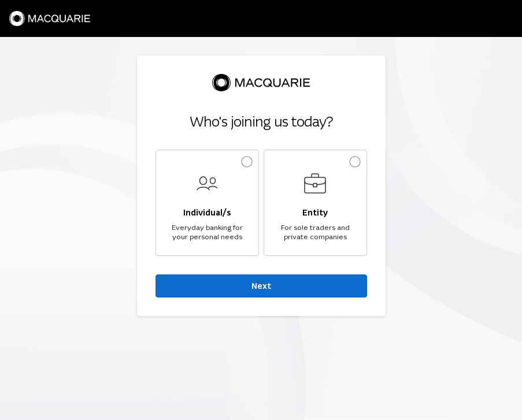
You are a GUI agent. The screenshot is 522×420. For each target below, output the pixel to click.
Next (261, 286)
